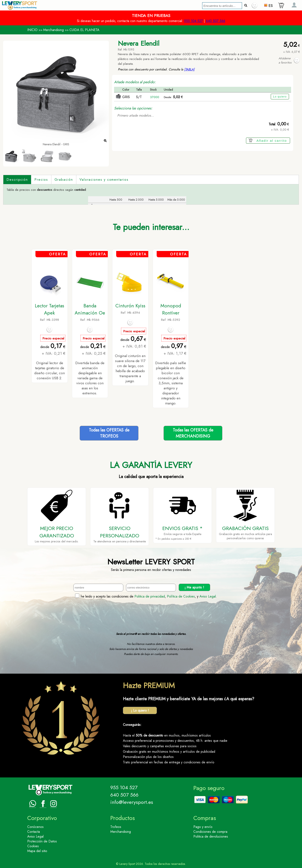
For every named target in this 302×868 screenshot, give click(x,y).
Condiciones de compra (210, 832)
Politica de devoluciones (211, 836)
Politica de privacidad (150, 596)
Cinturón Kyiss (130, 306)
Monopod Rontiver (171, 309)
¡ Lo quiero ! (140, 710)
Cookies (33, 846)
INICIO (32, 30)
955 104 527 (193, 21)
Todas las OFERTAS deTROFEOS (109, 433)
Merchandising (53, 30)
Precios (41, 180)
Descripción (17, 180)
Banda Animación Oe (90, 309)
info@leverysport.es (132, 802)
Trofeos (116, 827)
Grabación (64, 180)
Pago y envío (203, 827)
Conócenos (35, 827)
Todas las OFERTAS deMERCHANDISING (193, 433)
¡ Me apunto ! (194, 587)
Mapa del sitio (37, 851)
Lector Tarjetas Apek (49, 309)
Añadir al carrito (272, 141)
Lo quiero (280, 97)
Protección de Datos (42, 841)
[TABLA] (189, 69)
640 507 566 (216, 21)
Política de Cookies (181, 596)
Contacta (34, 832)
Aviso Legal (208, 596)
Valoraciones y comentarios (104, 180)
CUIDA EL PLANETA (84, 30)
